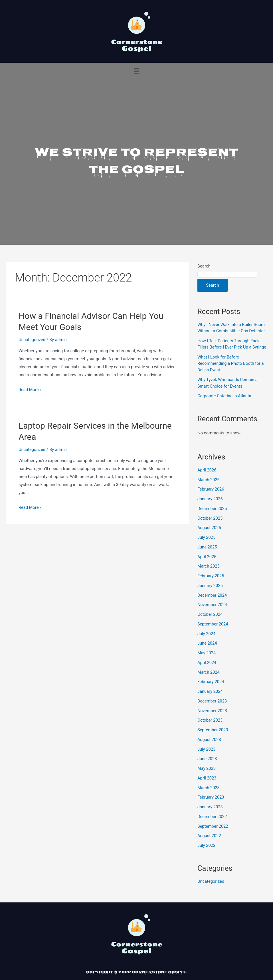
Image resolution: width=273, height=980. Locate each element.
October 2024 (210, 621)
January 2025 (210, 592)
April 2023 (207, 784)
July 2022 (207, 852)
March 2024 (209, 679)
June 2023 (207, 765)
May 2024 (207, 659)
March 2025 (209, 573)
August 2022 (210, 842)
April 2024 (207, 669)
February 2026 (211, 496)
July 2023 (207, 756)
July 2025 (207, 544)
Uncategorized (32, 340)
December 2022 (213, 823)
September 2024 (213, 630)
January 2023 (210, 813)
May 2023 (207, 775)
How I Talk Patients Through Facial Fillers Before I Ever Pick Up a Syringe (230, 347)
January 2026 (210, 505)
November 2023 (213, 717)
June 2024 (207, 650)
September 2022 (213, 833)
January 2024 (210, 698)
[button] (136, 71)
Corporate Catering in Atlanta (225, 402)
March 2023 (209, 794)
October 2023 (210, 727)
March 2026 (209, 486)
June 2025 (207, 553)
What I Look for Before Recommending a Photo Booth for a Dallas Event (231, 370)
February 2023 (211, 804)
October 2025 (210, 525)
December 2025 (213, 515)
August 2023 (210, 746)
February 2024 (211, 688)
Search (204, 266)
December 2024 (213, 602)
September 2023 (213, 736)
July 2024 (207, 640)
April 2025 (207, 563)
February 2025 (211, 582)
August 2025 (210, 534)
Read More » (30, 390)
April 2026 (207, 476)
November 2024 (213, 611)
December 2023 (213, 707)
